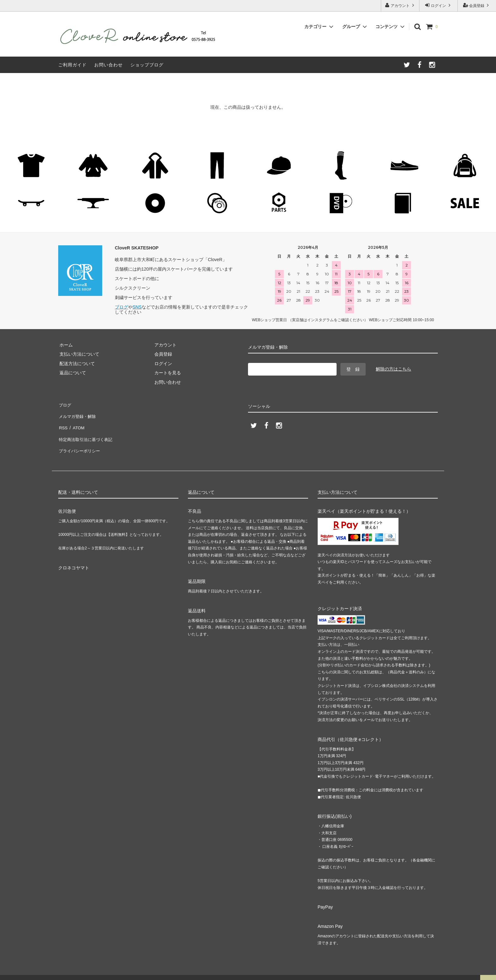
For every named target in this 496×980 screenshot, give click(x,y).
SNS (137, 307)
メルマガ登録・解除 (78, 413)
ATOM (77, 423)
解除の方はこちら (394, 369)
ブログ (121, 307)
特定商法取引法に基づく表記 (87, 432)
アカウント (400, 5)
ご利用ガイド (72, 65)
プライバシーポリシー (80, 441)
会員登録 (477, 5)
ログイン (439, 5)
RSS (63, 423)
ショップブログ (147, 65)
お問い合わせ (108, 65)
